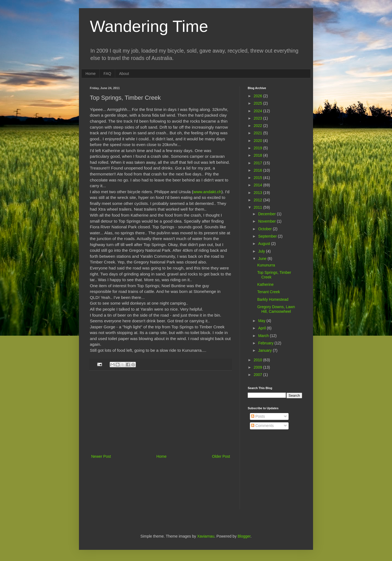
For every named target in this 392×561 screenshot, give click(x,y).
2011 (258, 207)
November (267, 221)
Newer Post (101, 456)
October (265, 229)
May (262, 321)
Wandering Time (149, 26)
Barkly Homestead (273, 299)
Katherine (265, 284)
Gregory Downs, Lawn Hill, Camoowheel (276, 309)
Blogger (244, 536)
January (265, 350)
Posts (258, 416)
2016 (258, 170)
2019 (258, 148)
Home (91, 74)
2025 (258, 103)
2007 (258, 375)
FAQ (107, 74)
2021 (258, 133)
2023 (258, 118)
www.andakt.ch (207, 192)
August (264, 244)
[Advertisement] (161, 412)
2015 (258, 178)
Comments (262, 426)
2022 (258, 126)
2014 (258, 185)
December (267, 214)
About (124, 74)
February (266, 343)
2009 (258, 367)
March (264, 336)
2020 (258, 141)
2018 (258, 155)
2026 (258, 96)
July (262, 251)
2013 (258, 193)
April (262, 328)
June (263, 259)
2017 (258, 163)
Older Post (221, 456)
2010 (258, 360)
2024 (258, 111)
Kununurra (266, 265)
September (268, 236)
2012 (258, 200)
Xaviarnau (206, 536)
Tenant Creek (269, 292)
